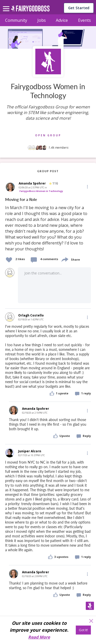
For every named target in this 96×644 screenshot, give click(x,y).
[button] (87, 186)
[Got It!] (83, 630)
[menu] (7, 5)
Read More (39, 637)
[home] (30, 10)
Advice (62, 20)
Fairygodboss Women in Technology (41, 191)
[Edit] (87, 186)
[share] (65, 259)
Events (84, 20)
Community (16, 20)
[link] (48, 224)
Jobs (42, 20)
